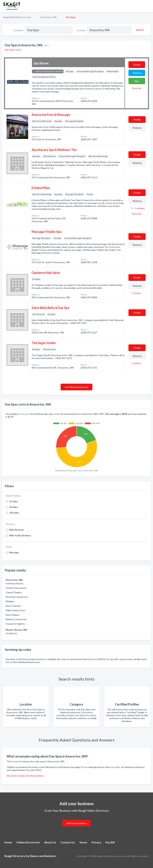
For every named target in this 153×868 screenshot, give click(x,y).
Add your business (77, 823)
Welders (10, 601)
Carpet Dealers (14, 592)
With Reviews (17, 530)
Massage (14, 552)
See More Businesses (76, 387)
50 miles (13, 507)
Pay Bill (110, 842)
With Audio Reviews (20, 535)
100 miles (14, 513)
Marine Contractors (16, 619)
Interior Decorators (16, 588)
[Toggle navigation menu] (148, 6)
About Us (50, 842)
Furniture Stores (15, 583)
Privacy (96, 842)
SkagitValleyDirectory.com (17, 17)
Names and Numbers (43, 856)
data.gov (25, 414)
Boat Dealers (13, 615)
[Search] (139, 30)
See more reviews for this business (25, 776)
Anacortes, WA (49, 17)
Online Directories (28, 842)
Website (137, 73)
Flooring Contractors (17, 597)
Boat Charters (13, 606)
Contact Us (68, 842)
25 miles (13, 501)
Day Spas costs (13, 50)
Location (81, 30)
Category (18, 30)
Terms (83, 842)
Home (8, 842)
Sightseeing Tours (16, 610)
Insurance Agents (15, 624)
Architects (11, 633)
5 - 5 (138, 208)
